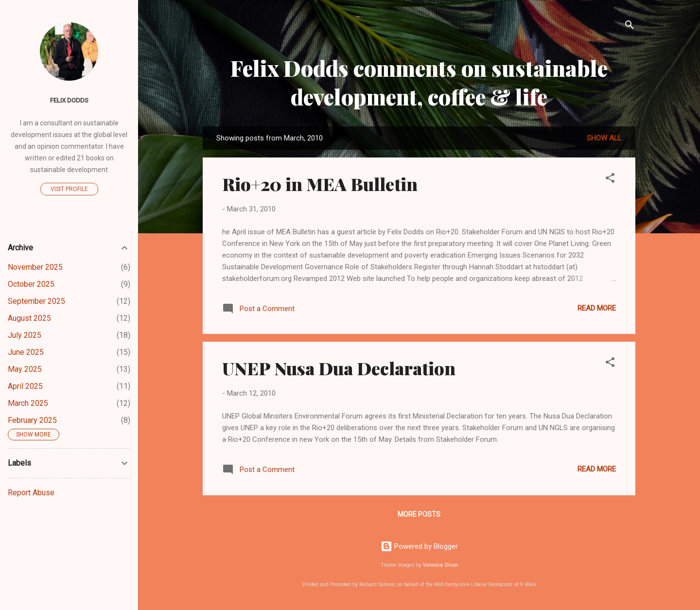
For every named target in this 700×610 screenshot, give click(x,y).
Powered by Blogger (419, 546)
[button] (610, 180)
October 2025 (31, 284)
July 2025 (25, 335)
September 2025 (36, 301)
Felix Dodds (69, 100)
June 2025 (26, 352)
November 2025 (35, 267)
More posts (419, 514)
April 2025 (25, 386)
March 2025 (28, 403)
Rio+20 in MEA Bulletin (320, 184)
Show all (604, 138)
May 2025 (25, 369)
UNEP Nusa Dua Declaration (339, 368)
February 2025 (32, 420)
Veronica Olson (440, 565)
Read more (597, 308)
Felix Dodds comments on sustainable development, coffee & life (419, 82)
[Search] (630, 26)
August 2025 (29, 318)
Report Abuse (31, 493)
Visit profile (69, 189)
